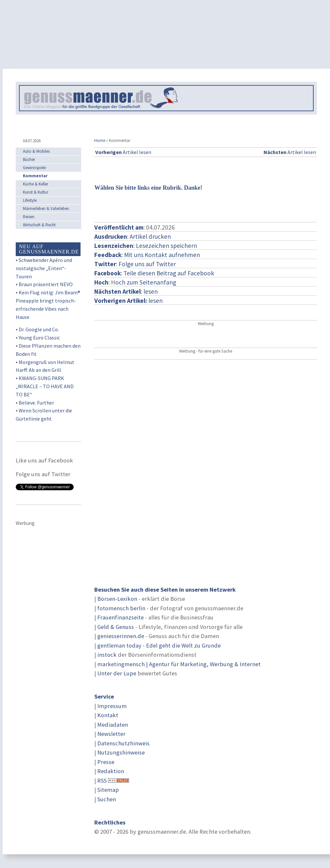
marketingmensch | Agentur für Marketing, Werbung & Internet (179, 664)
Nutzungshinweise (121, 752)
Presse (106, 762)
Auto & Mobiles (36, 151)
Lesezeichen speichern (166, 246)
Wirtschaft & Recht (39, 225)
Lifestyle (30, 200)
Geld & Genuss (116, 627)
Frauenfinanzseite (120, 617)
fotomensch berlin (121, 608)
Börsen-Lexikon (117, 599)
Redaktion (111, 771)
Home (100, 140)
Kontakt (108, 715)
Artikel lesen (123, 152)
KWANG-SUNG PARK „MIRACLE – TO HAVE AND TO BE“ (45, 386)
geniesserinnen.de (121, 636)
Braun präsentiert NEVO (46, 284)
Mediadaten (113, 725)
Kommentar (35, 176)
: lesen (126, 291)
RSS (102, 781)
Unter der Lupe (117, 673)
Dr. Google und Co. (39, 329)
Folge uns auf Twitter (147, 264)
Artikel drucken (150, 236)
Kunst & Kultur (36, 192)
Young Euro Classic (39, 338)
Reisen (29, 217)
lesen (128, 301)
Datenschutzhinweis (123, 743)
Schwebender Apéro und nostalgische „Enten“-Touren (44, 268)
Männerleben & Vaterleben (46, 208)
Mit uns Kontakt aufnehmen (162, 255)
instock (107, 655)
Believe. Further (36, 403)
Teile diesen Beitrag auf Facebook (169, 273)
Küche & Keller (36, 184)
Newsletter (111, 734)
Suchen (107, 799)
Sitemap (108, 790)
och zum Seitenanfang (146, 282)
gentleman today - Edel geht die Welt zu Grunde (159, 645)
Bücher (29, 159)
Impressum (112, 706)
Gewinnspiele (34, 168)
